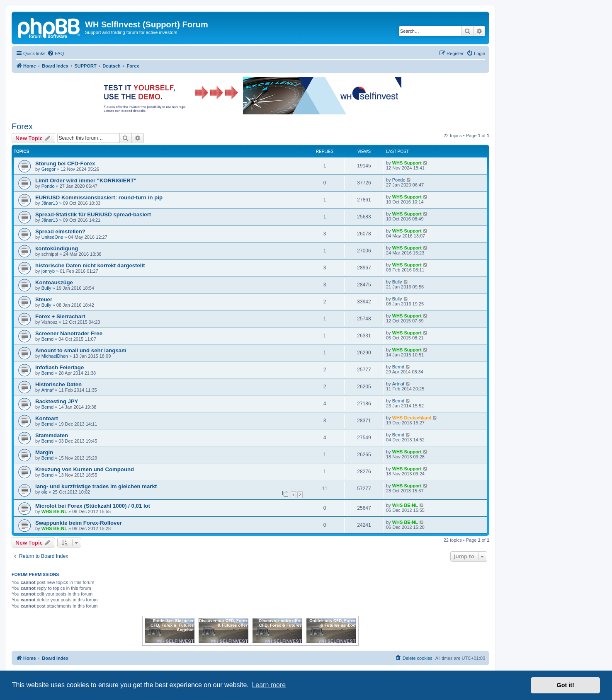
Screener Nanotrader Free (69, 333)
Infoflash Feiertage (59, 367)
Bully (46, 288)
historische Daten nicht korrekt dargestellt (90, 265)
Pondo (48, 186)
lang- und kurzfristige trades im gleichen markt (96, 486)
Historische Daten (58, 384)
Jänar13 (50, 203)
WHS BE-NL (54, 511)
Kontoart (47, 418)
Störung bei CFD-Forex (65, 163)
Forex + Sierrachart (60, 316)
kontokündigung (57, 248)
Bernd (47, 339)
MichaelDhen (55, 356)
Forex (22, 126)
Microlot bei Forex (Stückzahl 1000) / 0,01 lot (93, 506)
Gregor (49, 169)
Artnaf (47, 390)
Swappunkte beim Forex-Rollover (79, 523)
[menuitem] (56, 53)
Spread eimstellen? (60, 231)
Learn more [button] (269, 685)
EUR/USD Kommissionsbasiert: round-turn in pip (99, 197)
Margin (44, 452)
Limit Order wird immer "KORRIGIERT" (86, 180)
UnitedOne (52, 237)
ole (45, 492)
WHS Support (407, 163)
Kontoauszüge (54, 282)
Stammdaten (52, 435)
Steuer (44, 299)
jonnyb (48, 271)
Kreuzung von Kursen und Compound (85, 469)
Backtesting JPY (57, 401)
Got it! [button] (566, 685)
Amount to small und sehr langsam (81, 350)
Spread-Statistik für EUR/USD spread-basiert (93, 214)
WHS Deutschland (412, 418)
